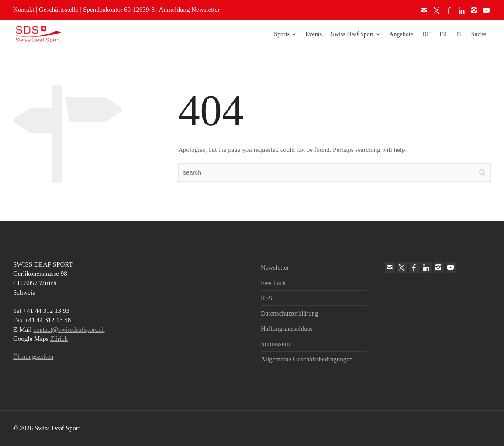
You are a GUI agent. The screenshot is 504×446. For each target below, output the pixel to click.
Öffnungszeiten (33, 357)
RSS (267, 298)
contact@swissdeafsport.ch (69, 329)
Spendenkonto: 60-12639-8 (119, 10)
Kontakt (24, 10)
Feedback (273, 283)
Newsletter (275, 268)
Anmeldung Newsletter (190, 10)
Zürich (59, 339)
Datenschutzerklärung (290, 313)
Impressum (275, 344)
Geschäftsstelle (59, 10)
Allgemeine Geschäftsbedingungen (307, 359)
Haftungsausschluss (287, 329)
